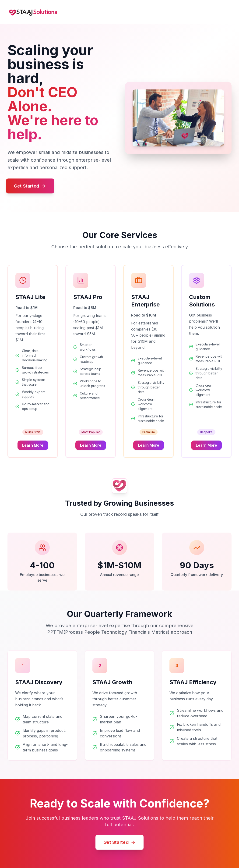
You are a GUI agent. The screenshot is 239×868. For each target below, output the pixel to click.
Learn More (33, 445)
